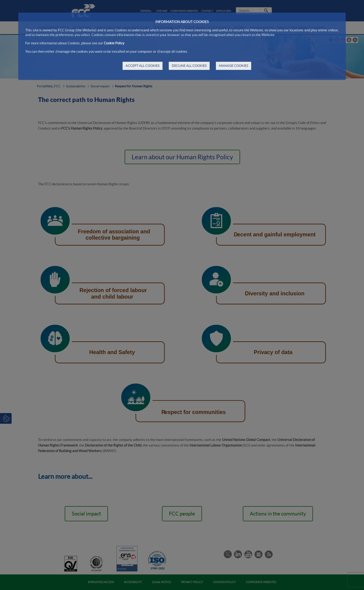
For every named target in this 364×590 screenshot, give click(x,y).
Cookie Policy (114, 43)
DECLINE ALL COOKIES (189, 66)
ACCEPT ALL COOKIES (143, 66)
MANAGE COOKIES (234, 66)
